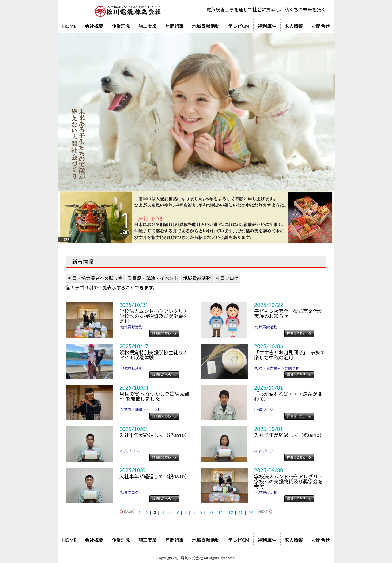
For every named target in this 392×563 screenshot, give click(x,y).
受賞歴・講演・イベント (153, 278)
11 (221, 512)
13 (241, 512)
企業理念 (121, 26)
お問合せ (321, 26)
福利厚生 (267, 26)
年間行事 (175, 26)
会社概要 (94, 26)
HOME (69, 26)
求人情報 (294, 26)
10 (210, 512)
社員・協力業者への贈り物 (95, 278)
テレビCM (239, 26)
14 (251, 512)
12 (231, 512)
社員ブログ (227, 278)
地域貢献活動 (206, 26)
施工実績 (148, 26)
